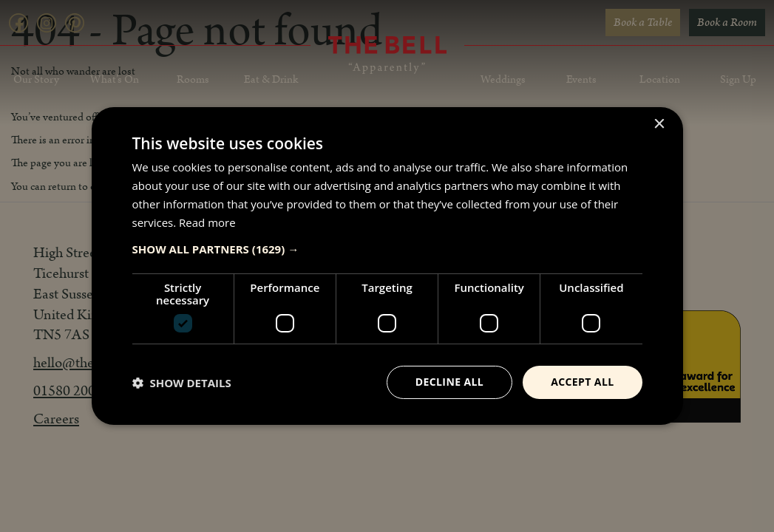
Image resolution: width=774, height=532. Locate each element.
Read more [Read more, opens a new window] (207, 222)
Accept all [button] (582, 382)
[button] (387, 249)
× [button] (659, 125)
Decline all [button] (449, 382)
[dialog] (387, 266)
